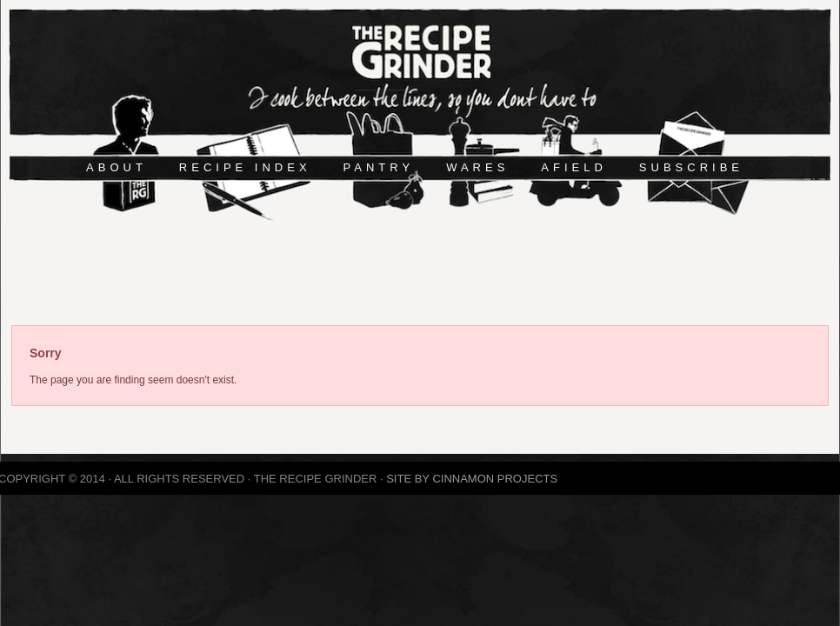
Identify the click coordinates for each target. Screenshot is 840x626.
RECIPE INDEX (245, 167)
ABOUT (117, 167)
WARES (477, 167)
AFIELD (574, 167)
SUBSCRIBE (691, 167)
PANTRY (379, 167)
